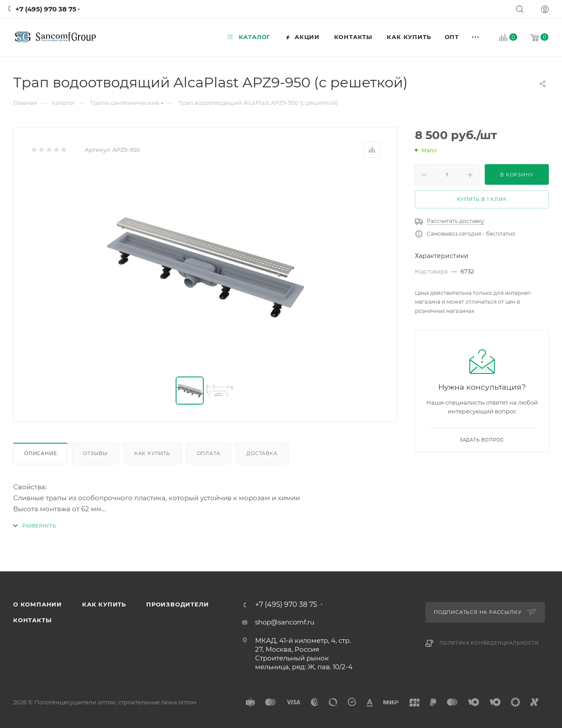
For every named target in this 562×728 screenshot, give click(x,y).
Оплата (209, 453)
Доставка (262, 453)
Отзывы (95, 453)
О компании (38, 604)
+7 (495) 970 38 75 (46, 9)
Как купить (152, 453)
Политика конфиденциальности (489, 643)
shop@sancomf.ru (285, 622)
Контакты (32, 620)
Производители (177, 604)
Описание (40, 453)
